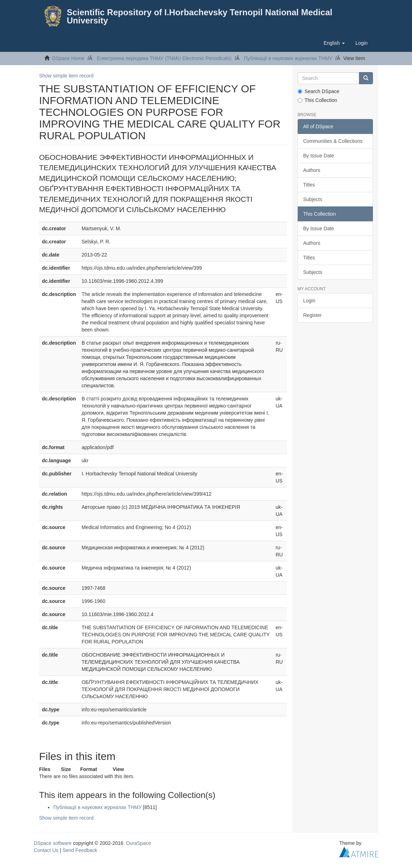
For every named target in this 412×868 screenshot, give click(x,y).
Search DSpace (319, 91)
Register (313, 315)
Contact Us (46, 850)
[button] (334, 43)
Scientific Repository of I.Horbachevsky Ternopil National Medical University (200, 16)
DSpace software (53, 843)
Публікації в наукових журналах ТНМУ (288, 58)
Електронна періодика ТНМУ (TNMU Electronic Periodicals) (164, 58)
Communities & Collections (333, 141)
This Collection (318, 100)
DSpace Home (68, 58)
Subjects (313, 199)
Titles (309, 185)
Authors (312, 170)
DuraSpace (139, 843)
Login (309, 301)
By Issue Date (319, 156)
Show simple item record (66, 76)
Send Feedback (80, 850)
